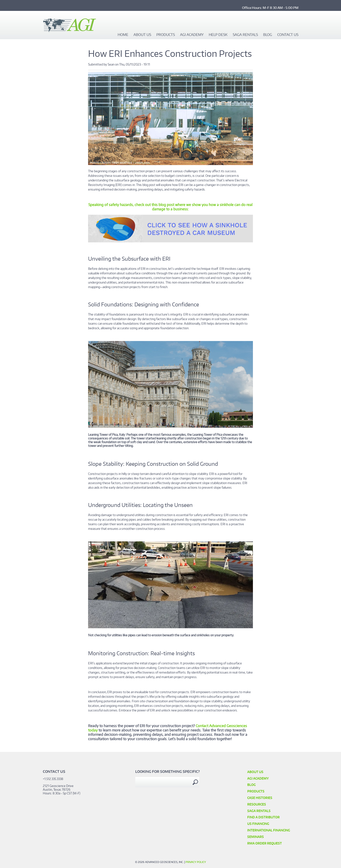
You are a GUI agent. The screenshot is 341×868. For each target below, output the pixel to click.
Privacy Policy (196, 862)
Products (166, 35)
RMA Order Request (265, 843)
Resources (257, 804)
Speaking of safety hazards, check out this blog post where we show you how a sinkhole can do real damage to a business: (170, 207)
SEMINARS (256, 837)
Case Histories (260, 798)
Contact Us (288, 35)
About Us (142, 35)
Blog (268, 35)
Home (123, 35)
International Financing (269, 830)
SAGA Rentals (245, 35)
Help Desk (218, 35)
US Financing (258, 824)
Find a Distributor (263, 817)
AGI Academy (192, 35)
